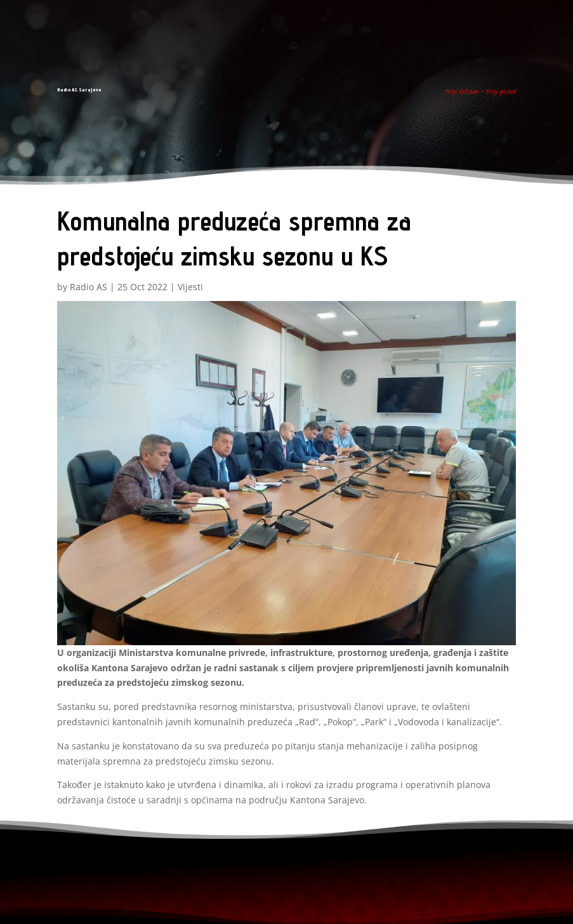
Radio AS (89, 287)
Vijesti (190, 287)
